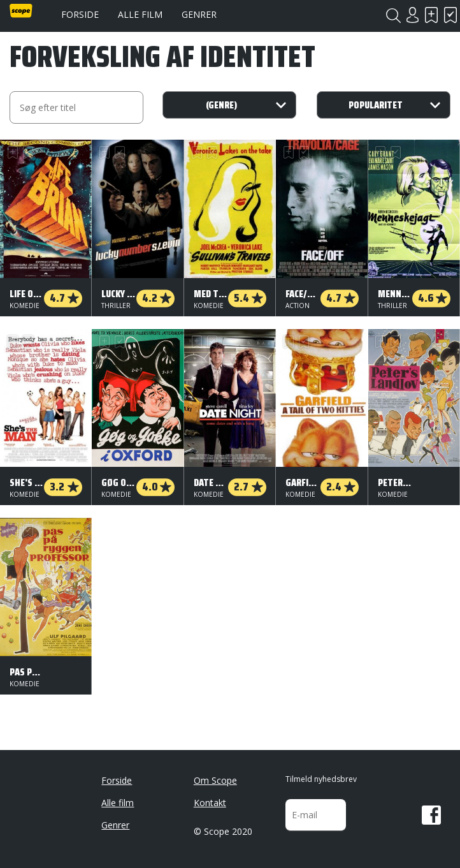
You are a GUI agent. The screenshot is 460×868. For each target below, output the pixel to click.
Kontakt (210, 803)
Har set (450, 15)
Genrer (199, 14)
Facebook (431, 815)
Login (412, 15)
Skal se (431, 15)
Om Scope (215, 780)
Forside (80, 14)
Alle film (140, 14)
